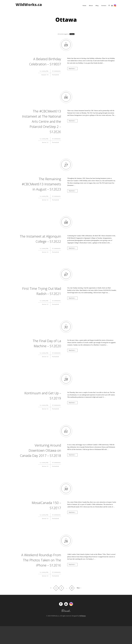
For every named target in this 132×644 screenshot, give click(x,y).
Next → (79, 603)
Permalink (56, 75)
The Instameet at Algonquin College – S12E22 (45, 246)
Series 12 (45, 142)
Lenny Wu (45, 71)
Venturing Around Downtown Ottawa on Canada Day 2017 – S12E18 (43, 463)
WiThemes (83, 631)
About (91, 6)
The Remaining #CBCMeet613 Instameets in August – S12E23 (42, 186)
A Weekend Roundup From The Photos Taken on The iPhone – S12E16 (41, 575)
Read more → (72, 69)
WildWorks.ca (29, 5)
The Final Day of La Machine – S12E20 (46, 354)
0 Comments (56, 71)
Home (84, 6)
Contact (104, 6)
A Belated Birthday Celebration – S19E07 (43, 61)
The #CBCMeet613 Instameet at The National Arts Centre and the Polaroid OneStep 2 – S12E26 (40, 121)
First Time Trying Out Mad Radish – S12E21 (43, 301)
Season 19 (45, 75)
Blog (97, 6)
